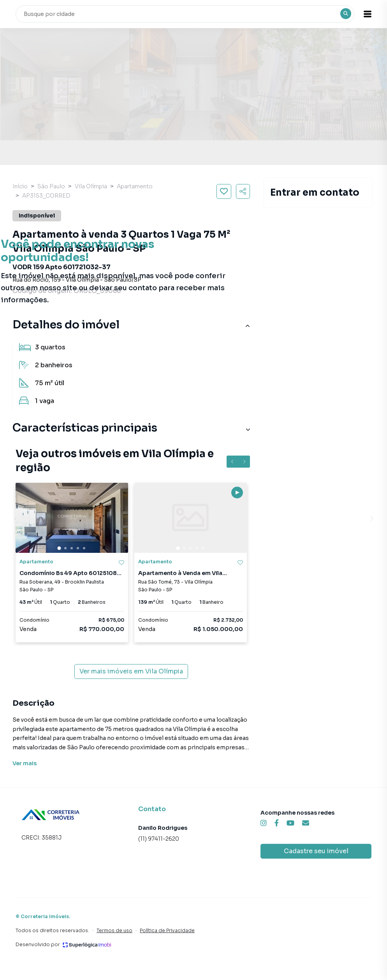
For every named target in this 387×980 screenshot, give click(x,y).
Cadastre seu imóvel (316, 851)
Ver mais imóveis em (131, 671)
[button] (368, 14)
